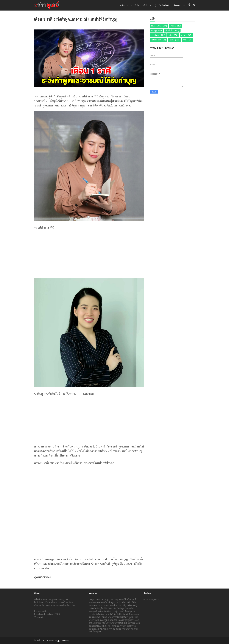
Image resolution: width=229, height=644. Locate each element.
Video (173, 26)
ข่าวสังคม (155, 35)
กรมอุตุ (154, 31)
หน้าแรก (124, 5)
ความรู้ (153, 5)
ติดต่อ (177, 5)
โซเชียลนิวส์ (156, 40)
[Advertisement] (89, 252)
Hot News (156, 26)
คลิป (145, 5)
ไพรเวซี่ (186, 5)
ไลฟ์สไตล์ (164, 5)
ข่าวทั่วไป (135, 5)
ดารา (172, 40)
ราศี (185, 40)
